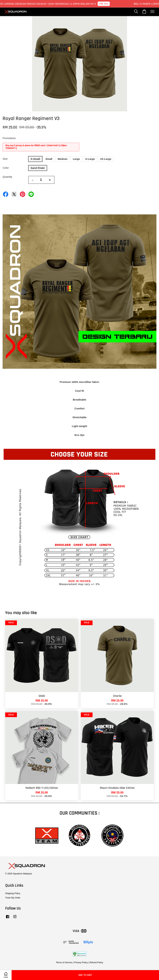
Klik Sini (107, 4)
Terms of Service (64, 962)
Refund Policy (96, 962)
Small (49, 159)
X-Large (90, 159)
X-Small (35, 159)
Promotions (9, 138)
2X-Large (106, 159)
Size (5, 159)
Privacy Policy (81, 962)
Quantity (7, 177)
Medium (63, 159)
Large (76, 159)
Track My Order (13, 898)
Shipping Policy (13, 893)
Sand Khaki (38, 168)
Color (6, 168)
